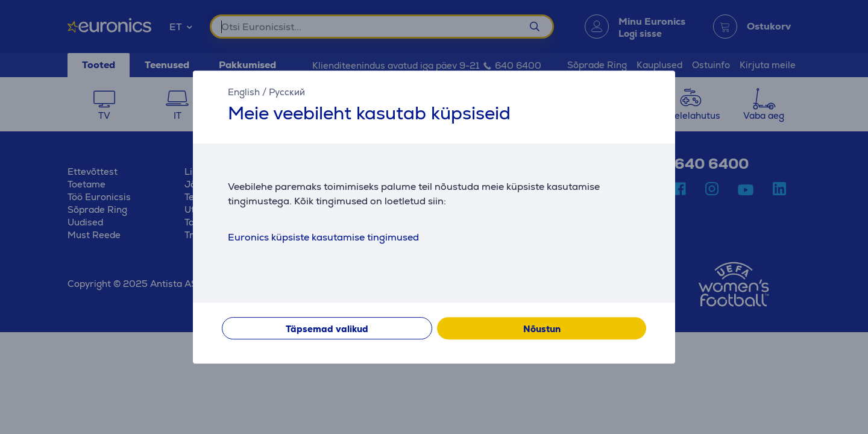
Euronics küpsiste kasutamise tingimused (323, 237)
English (244, 92)
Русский (287, 92)
